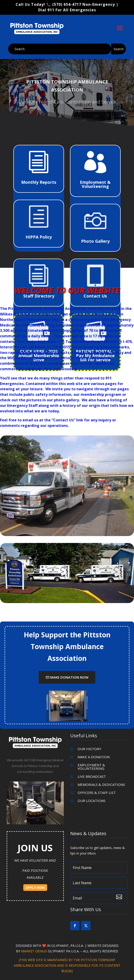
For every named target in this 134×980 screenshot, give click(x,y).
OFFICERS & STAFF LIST (97, 793)
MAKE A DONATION (94, 757)
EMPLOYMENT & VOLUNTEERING (91, 767)
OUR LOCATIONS (92, 801)
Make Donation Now (69, 677)
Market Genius (35, 951)
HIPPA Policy (39, 237)
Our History (89, 749)
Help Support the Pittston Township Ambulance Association (67, 646)
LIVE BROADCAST (92, 776)
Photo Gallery (95, 241)
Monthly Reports (39, 182)
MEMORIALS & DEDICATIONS (101, 785)
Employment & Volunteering (95, 184)
